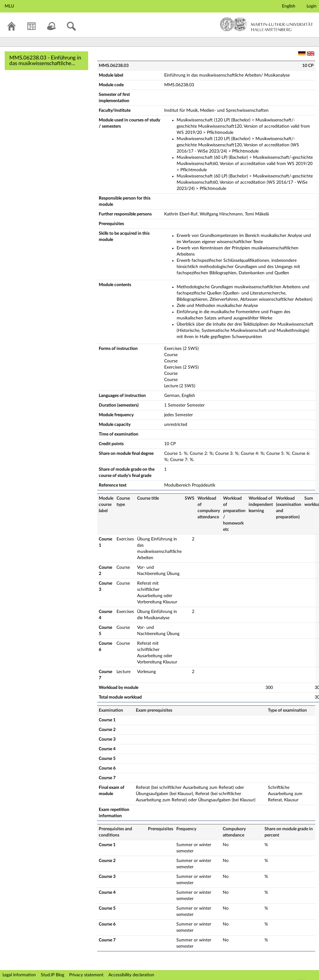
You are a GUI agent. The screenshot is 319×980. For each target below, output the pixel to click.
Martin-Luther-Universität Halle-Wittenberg (267, 24)
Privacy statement (86, 975)
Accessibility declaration (131, 975)
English (289, 6)
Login (312, 6)
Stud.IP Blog (52, 975)
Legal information (19, 975)
